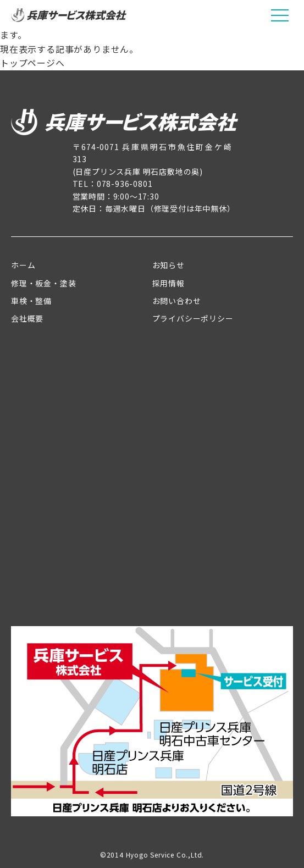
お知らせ (168, 265)
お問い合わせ (177, 301)
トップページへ (32, 63)
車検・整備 (31, 301)
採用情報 (168, 283)
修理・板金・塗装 (43, 283)
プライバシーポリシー (193, 318)
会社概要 (27, 318)
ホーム (23, 265)
